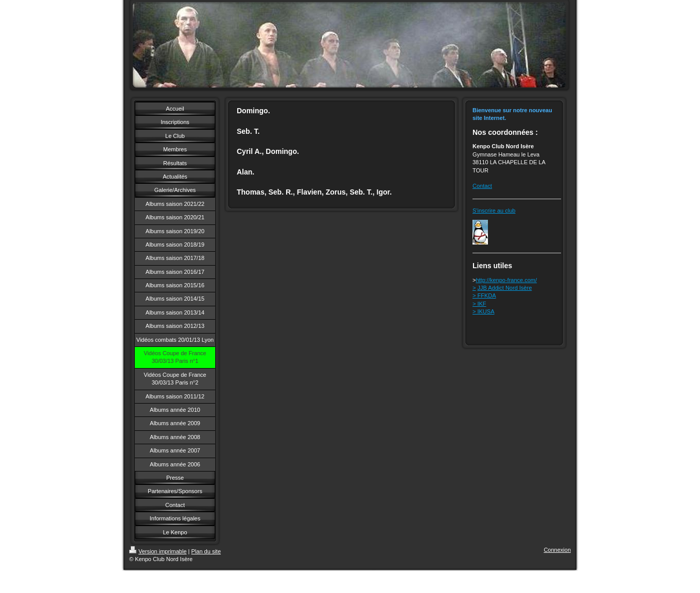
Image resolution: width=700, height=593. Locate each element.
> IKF (479, 304)
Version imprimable (158, 551)
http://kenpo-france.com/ (506, 280)
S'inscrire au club (494, 211)
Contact (482, 186)
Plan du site (206, 551)
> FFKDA (484, 295)
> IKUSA (484, 311)
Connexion (557, 550)
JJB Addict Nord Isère (505, 288)
